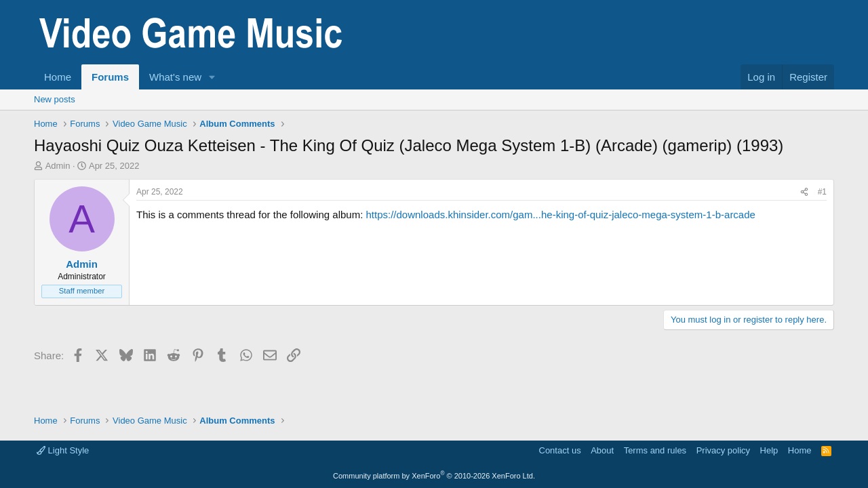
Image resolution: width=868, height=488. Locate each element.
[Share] (804, 192)
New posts (55, 99)
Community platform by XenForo (434, 476)
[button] (212, 77)
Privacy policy (723, 450)
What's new (175, 77)
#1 (822, 192)
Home (58, 77)
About (602, 450)
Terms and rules (655, 450)
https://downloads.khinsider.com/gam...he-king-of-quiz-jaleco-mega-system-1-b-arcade (560, 215)
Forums (110, 77)
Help (769, 450)
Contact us (560, 450)
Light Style (63, 450)
